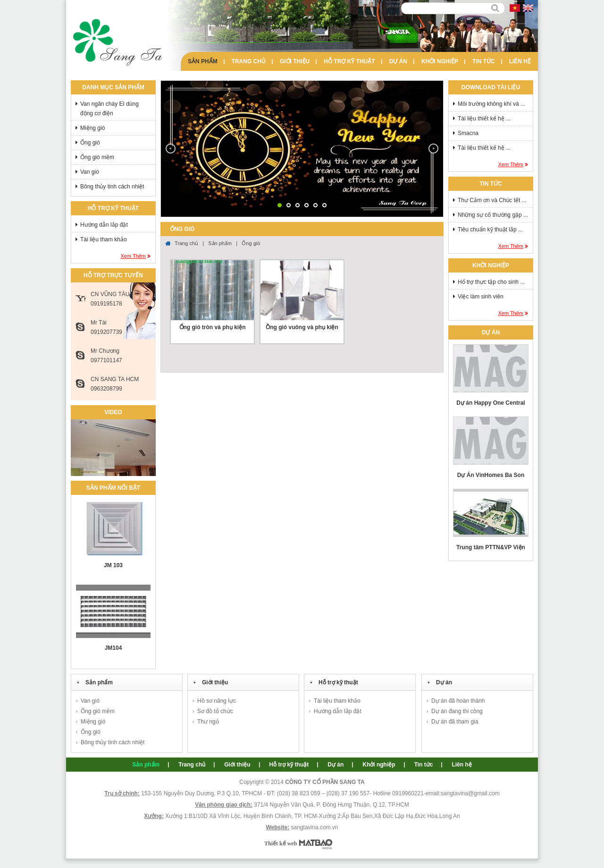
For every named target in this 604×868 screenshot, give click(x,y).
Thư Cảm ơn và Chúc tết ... (492, 200)
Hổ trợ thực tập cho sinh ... (491, 282)
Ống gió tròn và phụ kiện (213, 327)
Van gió (90, 172)
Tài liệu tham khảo (104, 239)
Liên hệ (520, 61)
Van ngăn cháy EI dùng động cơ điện (109, 109)
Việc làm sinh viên (481, 297)
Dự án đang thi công (457, 711)
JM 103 (113, 565)
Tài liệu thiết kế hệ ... (484, 119)
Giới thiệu (295, 61)
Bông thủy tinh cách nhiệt (112, 187)
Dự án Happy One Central (491, 403)
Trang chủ (249, 61)
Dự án (398, 61)
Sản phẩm (203, 61)
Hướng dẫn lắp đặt (104, 225)
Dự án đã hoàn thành (458, 701)
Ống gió (90, 143)
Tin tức (484, 61)
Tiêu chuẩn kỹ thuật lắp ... (490, 230)
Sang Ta (118, 43)
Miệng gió (92, 128)
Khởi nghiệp (440, 61)
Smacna (468, 133)
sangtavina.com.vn (315, 827)
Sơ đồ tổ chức (215, 711)
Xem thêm (133, 256)
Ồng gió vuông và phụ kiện (302, 327)
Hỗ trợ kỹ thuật (349, 61)
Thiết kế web (281, 843)
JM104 (113, 648)
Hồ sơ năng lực (217, 701)
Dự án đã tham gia (455, 722)
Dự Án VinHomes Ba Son (491, 475)
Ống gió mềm (97, 157)
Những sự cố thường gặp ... (493, 215)
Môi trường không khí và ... (491, 104)
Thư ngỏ (208, 722)
